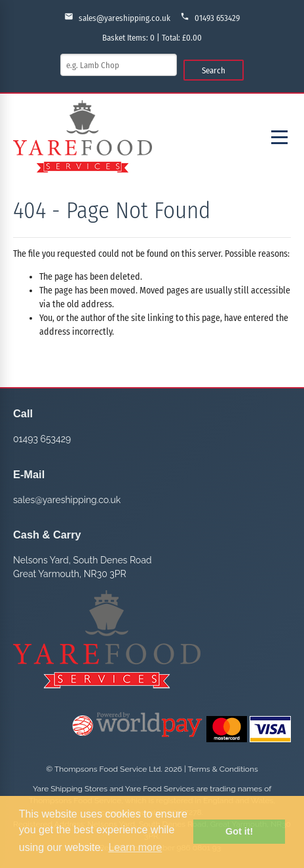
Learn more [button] (135, 847)
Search (214, 70)
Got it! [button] (239, 831)
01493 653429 (210, 17)
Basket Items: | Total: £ (152, 38)
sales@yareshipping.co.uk (117, 17)
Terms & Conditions (223, 769)
